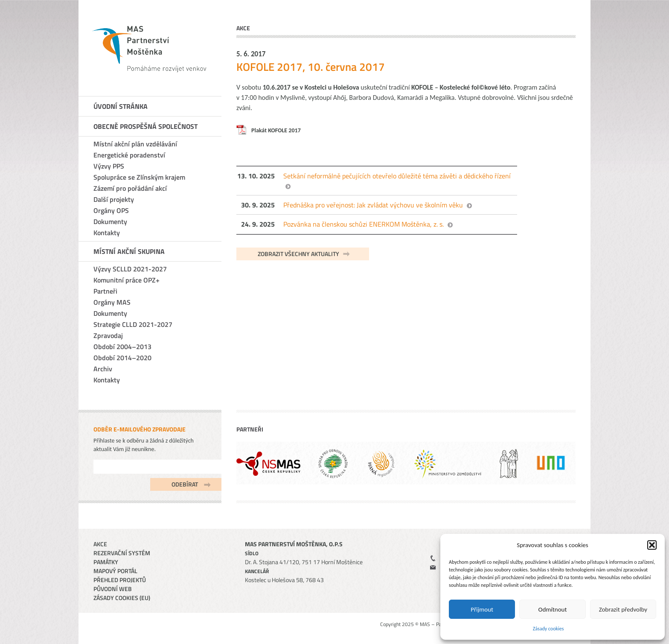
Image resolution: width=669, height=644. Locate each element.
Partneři (105, 291)
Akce (100, 544)
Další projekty (114, 199)
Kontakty (107, 233)
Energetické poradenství (129, 155)
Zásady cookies (548, 629)
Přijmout (482, 609)
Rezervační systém (122, 553)
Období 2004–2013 (122, 347)
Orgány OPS (111, 210)
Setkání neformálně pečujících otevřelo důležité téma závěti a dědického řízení (397, 176)
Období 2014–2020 (122, 358)
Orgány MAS (112, 302)
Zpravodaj (108, 335)
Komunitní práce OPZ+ (127, 280)
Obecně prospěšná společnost (145, 126)
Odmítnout (553, 609)
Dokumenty (110, 221)
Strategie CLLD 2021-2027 (133, 324)
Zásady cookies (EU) (122, 598)
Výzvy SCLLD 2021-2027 (130, 269)
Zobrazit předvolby (623, 609)
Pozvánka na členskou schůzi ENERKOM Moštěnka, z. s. (364, 224)
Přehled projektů (120, 580)
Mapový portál (115, 571)
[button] (652, 545)
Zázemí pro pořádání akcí (130, 188)
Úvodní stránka (121, 106)
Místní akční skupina (129, 251)
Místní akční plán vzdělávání (135, 144)
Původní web (113, 589)
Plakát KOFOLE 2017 (276, 130)
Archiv (103, 369)
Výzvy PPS (109, 166)
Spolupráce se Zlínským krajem (139, 177)
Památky (106, 562)
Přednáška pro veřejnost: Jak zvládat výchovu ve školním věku (373, 205)
